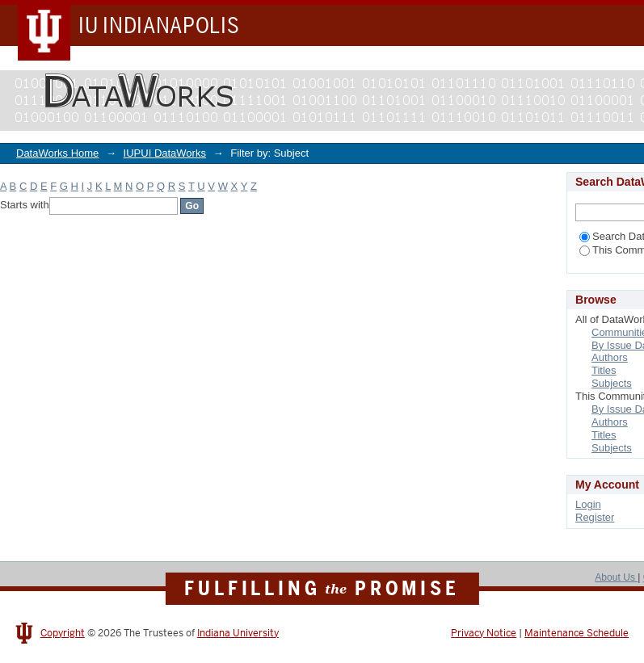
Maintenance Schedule (577, 633)
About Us (616, 577)
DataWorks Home (57, 153)
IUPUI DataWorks (165, 153)
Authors (610, 357)
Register (595, 517)
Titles (604, 370)
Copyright (63, 633)
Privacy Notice (484, 633)
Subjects (612, 383)
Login (588, 504)
